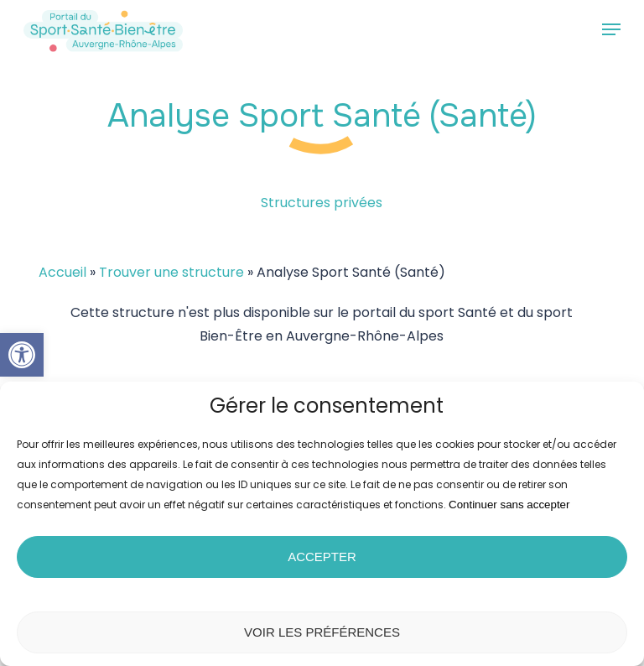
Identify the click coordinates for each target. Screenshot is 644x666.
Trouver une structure (171, 272)
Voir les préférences (322, 632)
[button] (22, 355)
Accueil (62, 272)
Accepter (322, 557)
